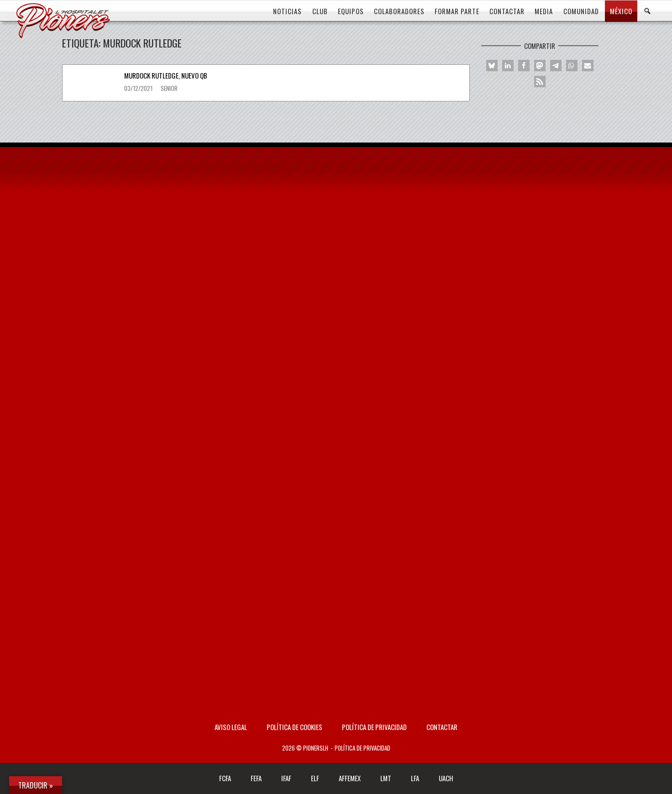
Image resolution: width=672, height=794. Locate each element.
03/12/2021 (139, 88)
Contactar (442, 727)
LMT (386, 778)
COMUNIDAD (581, 11)
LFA (415, 778)
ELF (315, 778)
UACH (446, 778)
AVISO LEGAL (231, 727)
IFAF (286, 778)
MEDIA (544, 11)
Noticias (287, 11)
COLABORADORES (399, 11)
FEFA (256, 778)
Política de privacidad (374, 727)
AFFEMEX (350, 778)
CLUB (320, 11)
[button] (492, 66)
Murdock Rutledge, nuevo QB (166, 75)
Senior (169, 88)
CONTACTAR (507, 11)
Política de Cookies (294, 727)
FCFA (225, 778)
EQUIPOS (351, 11)
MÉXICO (621, 11)
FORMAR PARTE (457, 11)
